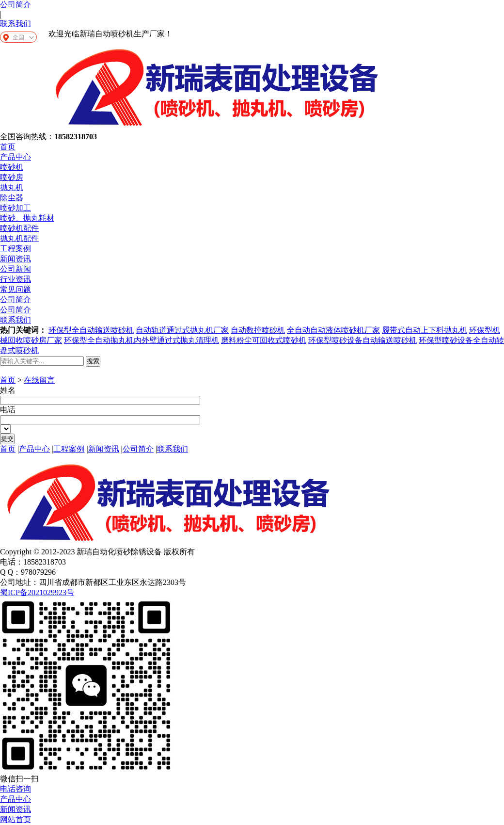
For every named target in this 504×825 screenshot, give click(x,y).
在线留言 (39, 380)
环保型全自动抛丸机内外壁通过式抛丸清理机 (142, 340)
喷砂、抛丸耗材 (27, 218)
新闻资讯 (16, 259)
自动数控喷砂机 (258, 330)
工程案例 (16, 249)
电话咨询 (16, 789)
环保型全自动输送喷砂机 (91, 330)
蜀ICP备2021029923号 (37, 592)
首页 (8, 147)
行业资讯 (16, 279)
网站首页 (16, 819)
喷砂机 (12, 167)
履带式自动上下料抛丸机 (425, 330)
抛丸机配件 (19, 238)
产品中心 (16, 157)
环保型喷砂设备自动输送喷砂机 (362, 340)
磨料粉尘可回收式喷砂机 (264, 340)
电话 (8, 410)
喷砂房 (12, 177)
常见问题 (16, 289)
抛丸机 (12, 187)
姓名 (8, 390)
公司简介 (16, 5)
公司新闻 (16, 269)
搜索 (93, 361)
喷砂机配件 (19, 228)
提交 (7, 439)
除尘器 (12, 198)
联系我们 (16, 24)
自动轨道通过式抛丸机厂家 (182, 330)
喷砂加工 (16, 208)
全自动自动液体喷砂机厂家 (333, 330)
